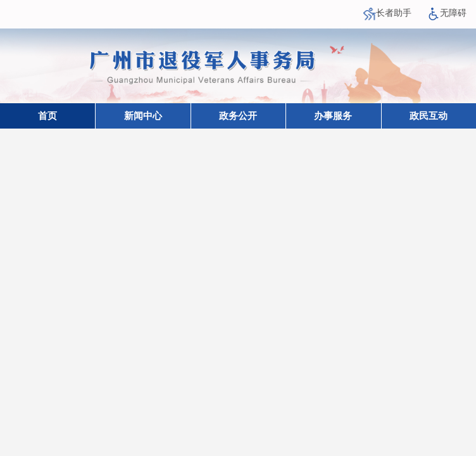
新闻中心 (143, 116)
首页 (47, 116)
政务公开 (238, 116)
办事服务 (333, 116)
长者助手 (387, 13)
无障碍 (447, 13)
